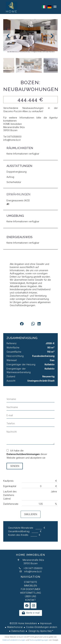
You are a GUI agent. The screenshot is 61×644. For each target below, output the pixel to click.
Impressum (46, 623)
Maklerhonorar (15, 627)
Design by (41, 631)
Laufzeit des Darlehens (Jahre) (10, 495)
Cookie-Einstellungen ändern (42, 627)
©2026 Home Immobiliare (23, 623)
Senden (15, 466)
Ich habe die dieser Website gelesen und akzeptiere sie (27, 454)
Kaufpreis (8, 481)
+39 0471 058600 (33, 568)
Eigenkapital (10, 486)
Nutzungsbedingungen (39, 640)
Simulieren (31, 514)
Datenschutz (18, 631)
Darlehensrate (11, 504)
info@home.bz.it (33, 571)
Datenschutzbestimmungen (23, 454)
